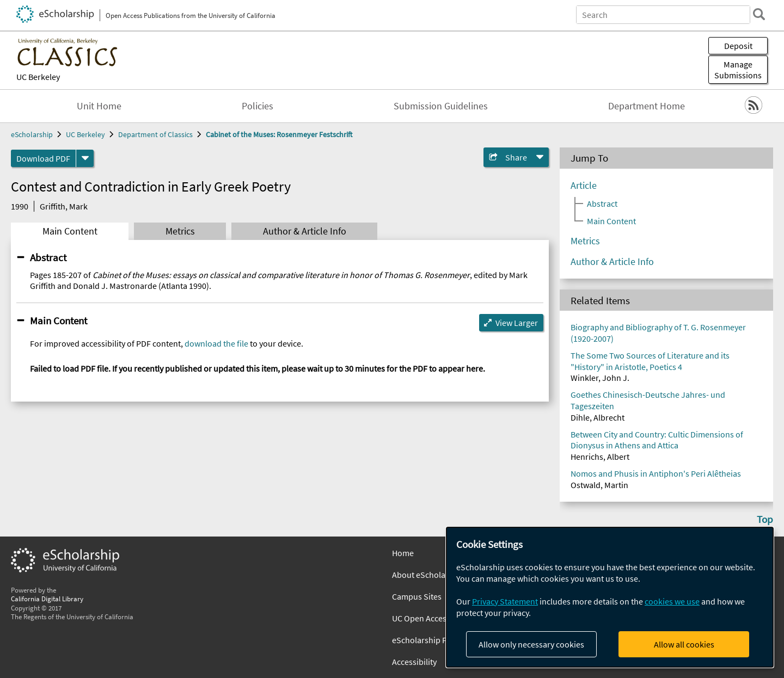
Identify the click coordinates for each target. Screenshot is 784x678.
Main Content (70, 231)
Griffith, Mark (64, 206)
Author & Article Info (305, 231)
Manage (738, 70)
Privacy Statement (505, 601)
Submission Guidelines (441, 106)
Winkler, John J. (600, 378)
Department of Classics (155, 134)
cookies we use (672, 601)
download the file (216, 343)
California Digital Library (47, 599)
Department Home (647, 106)
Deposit (738, 46)
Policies (258, 106)
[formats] (85, 158)
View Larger (517, 323)
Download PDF (43, 158)
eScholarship (32, 134)
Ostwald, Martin (599, 485)
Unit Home (99, 106)
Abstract (48, 257)
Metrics (180, 231)
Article (584, 186)
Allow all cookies (684, 644)
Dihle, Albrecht (598, 417)
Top (765, 519)
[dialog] (610, 597)
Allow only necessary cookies (531, 644)
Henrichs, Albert (600, 457)
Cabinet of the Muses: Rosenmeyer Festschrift (279, 134)
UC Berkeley (38, 77)
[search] (759, 14)
